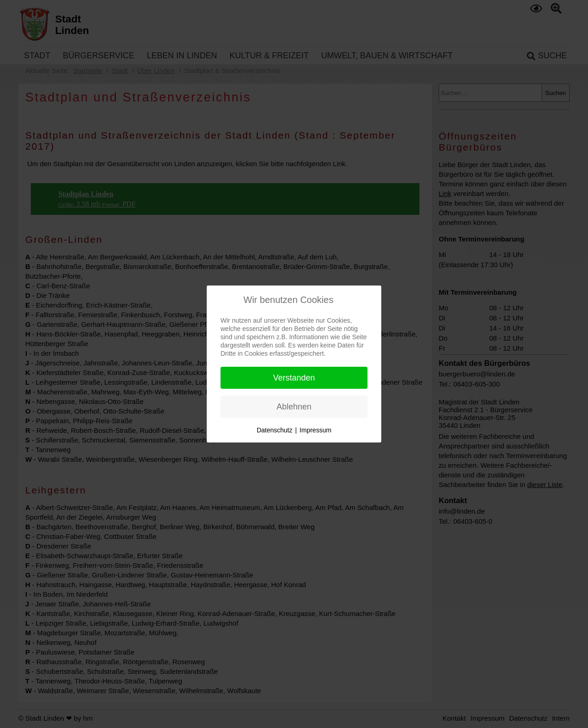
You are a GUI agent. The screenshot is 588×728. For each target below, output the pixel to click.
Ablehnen (294, 407)
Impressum (315, 430)
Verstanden (294, 378)
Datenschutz (275, 430)
